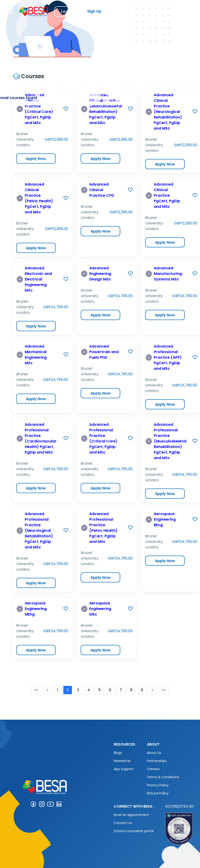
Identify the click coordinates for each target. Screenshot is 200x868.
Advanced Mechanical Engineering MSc (36, 355)
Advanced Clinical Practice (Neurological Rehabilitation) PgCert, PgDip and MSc (168, 112)
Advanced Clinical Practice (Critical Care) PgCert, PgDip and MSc (39, 109)
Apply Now (36, 159)
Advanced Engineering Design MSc (100, 274)
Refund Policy (158, 793)
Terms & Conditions (163, 777)
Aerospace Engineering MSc (100, 609)
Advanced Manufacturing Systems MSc (168, 274)
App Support (124, 769)
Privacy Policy (158, 785)
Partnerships (157, 761)
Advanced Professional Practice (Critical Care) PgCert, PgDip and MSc (103, 438)
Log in (67, 11)
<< (36, 690)
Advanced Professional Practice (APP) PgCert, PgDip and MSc (168, 357)
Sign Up (94, 11)
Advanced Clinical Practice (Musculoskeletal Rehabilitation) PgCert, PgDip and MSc (106, 109)
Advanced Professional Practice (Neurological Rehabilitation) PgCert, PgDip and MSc (39, 530)
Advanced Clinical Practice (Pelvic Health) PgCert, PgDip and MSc (39, 198)
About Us (154, 753)
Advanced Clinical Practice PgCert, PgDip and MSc (167, 195)
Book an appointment (131, 815)
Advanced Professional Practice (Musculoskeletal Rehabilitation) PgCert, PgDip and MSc (170, 441)
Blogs (118, 753)
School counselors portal (134, 831)
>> (164, 690)
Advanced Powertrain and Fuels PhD (104, 352)
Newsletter (122, 761)
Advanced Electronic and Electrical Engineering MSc (38, 279)
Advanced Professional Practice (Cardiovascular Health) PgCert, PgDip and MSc (41, 438)
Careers (153, 769)
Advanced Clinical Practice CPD (102, 190)
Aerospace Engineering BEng (165, 519)
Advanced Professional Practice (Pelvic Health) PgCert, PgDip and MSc (103, 528)
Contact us (123, 823)
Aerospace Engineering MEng (36, 609)
